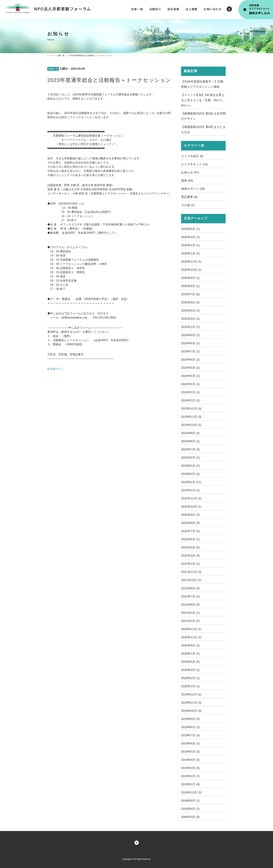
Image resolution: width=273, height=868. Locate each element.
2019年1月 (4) (190, 784)
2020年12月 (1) (191, 629)
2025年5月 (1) (190, 311)
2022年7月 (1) (190, 531)
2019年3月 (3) (190, 768)
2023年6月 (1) (190, 458)
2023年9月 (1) (190, 433)
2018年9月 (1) (190, 801)
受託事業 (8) (189, 197)
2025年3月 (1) (190, 319)
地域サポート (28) (193, 189)
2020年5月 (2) (190, 662)
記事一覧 (137, 9)
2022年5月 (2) (190, 547)
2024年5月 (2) (190, 368)
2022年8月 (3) (190, 523)
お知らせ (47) (190, 172)
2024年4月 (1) (190, 376)
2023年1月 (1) (190, 490)
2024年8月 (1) (190, 343)
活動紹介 (155, 9)
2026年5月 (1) (190, 229)
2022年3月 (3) (190, 556)
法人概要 (191, 9)
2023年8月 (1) (190, 441)
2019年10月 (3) (191, 711)
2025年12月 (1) (191, 262)
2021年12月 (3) (191, 572)
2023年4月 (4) (190, 474)
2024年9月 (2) (190, 335)
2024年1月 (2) (190, 400)
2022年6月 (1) (190, 539)
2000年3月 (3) (190, 817)
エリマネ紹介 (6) (192, 156)
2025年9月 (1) (190, 278)
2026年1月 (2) (190, 253)
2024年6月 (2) (190, 360)
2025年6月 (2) (190, 302)
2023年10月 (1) (191, 425)
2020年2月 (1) (190, 678)
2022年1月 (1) (190, 564)
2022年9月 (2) (190, 515)
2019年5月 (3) (190, 752)
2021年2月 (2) (190, 621)
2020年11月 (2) (191, 637)
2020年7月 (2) (190, 654)
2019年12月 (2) (191, 694)
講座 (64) (187, 181)
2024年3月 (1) (190, 384)
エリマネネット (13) (194, 164)
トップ (50, 55)
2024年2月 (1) (190, 392)
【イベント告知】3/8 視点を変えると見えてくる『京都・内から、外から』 (203, 100)
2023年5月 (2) (190, 466)
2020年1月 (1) (190, 686)
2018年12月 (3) (191, 792)
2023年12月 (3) (191, 409)
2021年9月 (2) (190, 588)
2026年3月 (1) (190, 237)
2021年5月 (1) (190, 613)
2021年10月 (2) (191, 580)
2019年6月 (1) (190, 743)
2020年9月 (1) (190, 645)
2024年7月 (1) (190, 351)
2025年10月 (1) (191, 270)
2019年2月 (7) (190, 776)
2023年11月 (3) (191, 417)
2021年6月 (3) (190, 605)
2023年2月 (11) (191, 482)
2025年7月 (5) (190, 294)
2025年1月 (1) (190, 327)
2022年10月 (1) (191, 507)
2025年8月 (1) (190, 286)
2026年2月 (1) (190, 245)
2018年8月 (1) (190, 809)
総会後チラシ (56, 369)
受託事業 (173, 9)
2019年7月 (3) (190, 735)
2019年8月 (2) (190, 727)
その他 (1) (188, 205)
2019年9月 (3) (190, 719)
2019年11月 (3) (191, 703)
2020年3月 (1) (190, 670)
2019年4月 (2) (190, 760)
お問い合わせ (213, 9)
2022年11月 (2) (191, 498)
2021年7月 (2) (190, 596)
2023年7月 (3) (190, 449)
